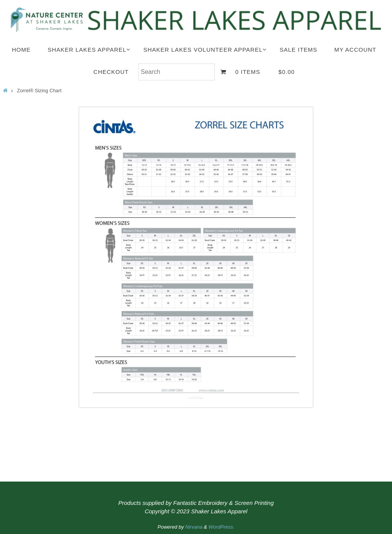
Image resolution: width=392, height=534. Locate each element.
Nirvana (194, 527)
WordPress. (222, 527)
